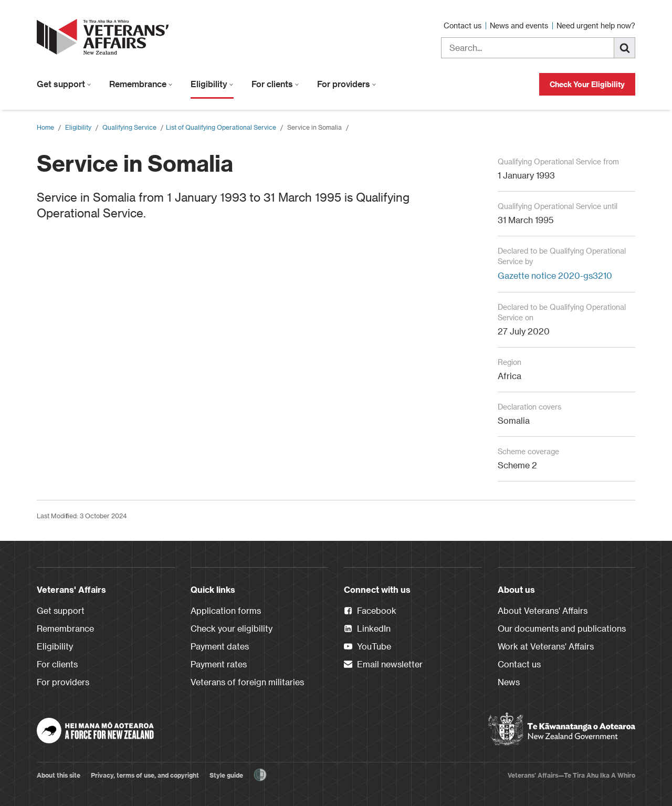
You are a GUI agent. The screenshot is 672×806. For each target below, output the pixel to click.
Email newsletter (383, 665)
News (509, 682)
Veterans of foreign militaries (247, 682)
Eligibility (212, 84)
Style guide (226, 775)
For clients (275, 84)
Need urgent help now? (596, 25)
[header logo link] (105, 37)
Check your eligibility (232, 628)
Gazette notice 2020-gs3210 (555, 275)
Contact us (464, 25)
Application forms (226, 610)
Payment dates (220, 646)
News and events (520, 25)
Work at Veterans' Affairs (546, 646)
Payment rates (219, 664)
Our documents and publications (562, 628)
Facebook (370, 611)
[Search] (625, 48)
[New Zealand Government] (562, 729)
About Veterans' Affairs (543, 610)
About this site (59, 775)
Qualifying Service (129, 127)
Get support (64, 84)
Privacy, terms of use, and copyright (145, 775)
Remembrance (141, 84)
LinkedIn (367, 629)
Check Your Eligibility (587, 84)
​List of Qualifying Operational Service (221, 127)
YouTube (367, 647)
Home (45, 127)
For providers (347, 84)
